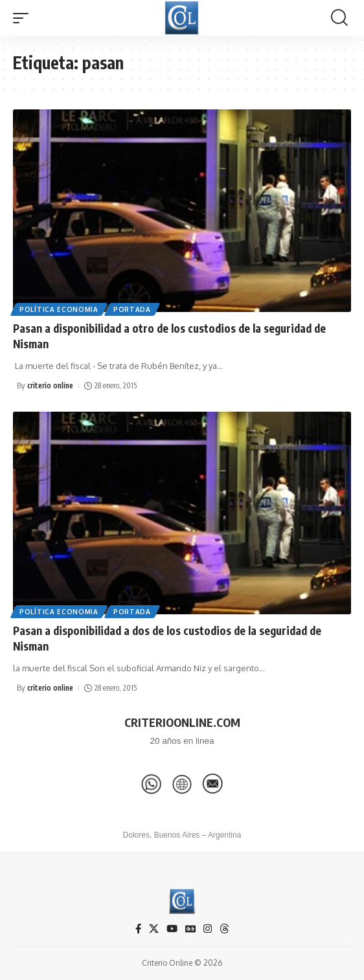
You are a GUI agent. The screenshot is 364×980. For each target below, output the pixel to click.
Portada (132, 309)
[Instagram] (208, 929)
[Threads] (224, 929)
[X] (154, 929)
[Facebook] (138, 929)
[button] (24, 18)
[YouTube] (172, 929)
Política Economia (59, 309)
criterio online (50, 385)
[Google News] (190, 929)
